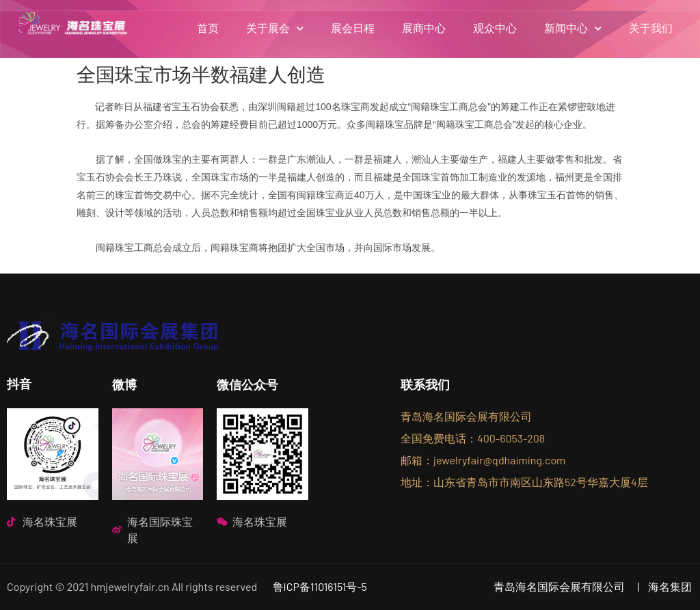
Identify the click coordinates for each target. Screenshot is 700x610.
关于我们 (651, 28)
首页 (208, 28)
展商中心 (424, 28)
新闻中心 (573, 28)
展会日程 (353, 28)
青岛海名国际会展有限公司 (559, 586)
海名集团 (670, 586)
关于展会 (275, 28)
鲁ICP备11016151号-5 (320, 586)
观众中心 (495, 28)
